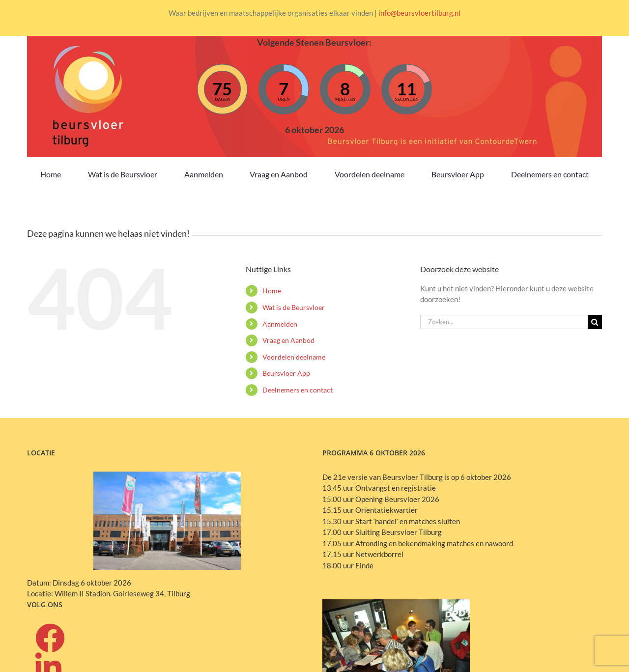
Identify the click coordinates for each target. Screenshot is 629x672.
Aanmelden (280, 324)
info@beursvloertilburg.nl (419, 13)
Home (272, 291)
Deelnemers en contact (298, 390)
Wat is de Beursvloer (294, 307)
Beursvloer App (286, 373)
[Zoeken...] (504, 322)
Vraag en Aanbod (288, 340)
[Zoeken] (595, 322)
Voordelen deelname (294, 357)
